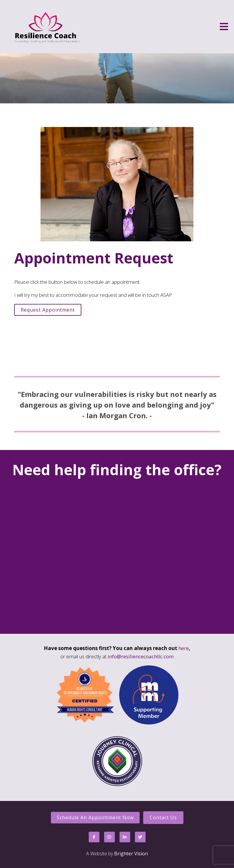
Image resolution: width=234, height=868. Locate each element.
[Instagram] (109, 837)
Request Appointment (48, 310)
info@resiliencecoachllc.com (141, 656)
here (184, 648)
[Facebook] (94, 837)
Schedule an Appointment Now (95, 817)
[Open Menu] (224, 27)
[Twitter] (140, 837)
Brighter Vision (131, 854)
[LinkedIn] (125, 837)
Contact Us (163, 817)
